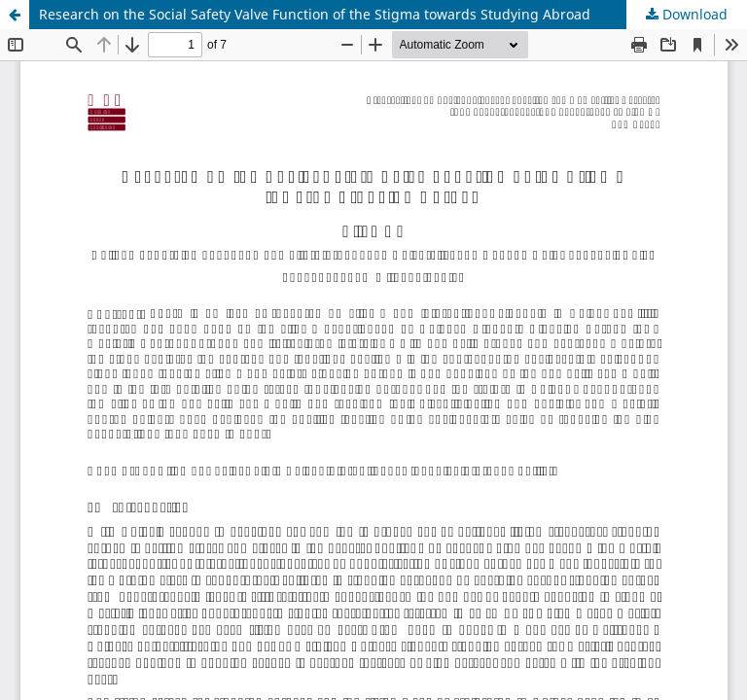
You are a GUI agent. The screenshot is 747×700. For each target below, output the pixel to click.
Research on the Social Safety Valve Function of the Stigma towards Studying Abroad (315, 14)
